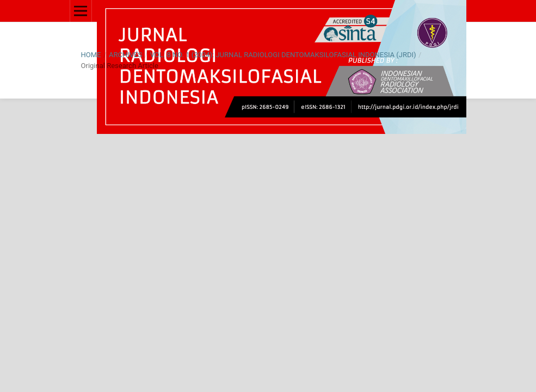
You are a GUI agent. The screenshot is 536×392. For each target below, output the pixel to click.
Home (91, 55)
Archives (125, 55)
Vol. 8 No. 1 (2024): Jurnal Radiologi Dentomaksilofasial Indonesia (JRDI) (283, 55)
